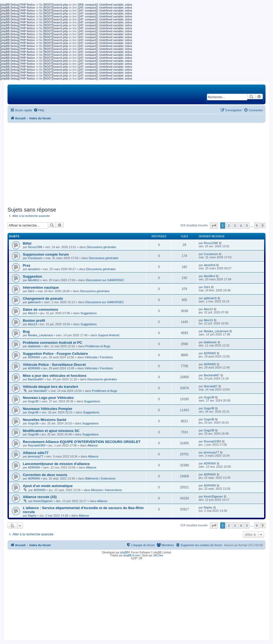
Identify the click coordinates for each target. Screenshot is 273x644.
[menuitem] (39, 110)
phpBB (124, 552)
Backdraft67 (36, 379)
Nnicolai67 (40, 391)
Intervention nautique (41, 287)
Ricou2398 (35, 247)
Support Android (109, 335)
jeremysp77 (36, 456)
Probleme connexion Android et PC (52, 343)
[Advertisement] (136, 165)
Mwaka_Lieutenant (40, 335)
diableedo (34, 346)
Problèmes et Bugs (98, 346)
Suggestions (89, 313)
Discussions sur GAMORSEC (105, 280)
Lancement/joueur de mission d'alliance (56, 464)
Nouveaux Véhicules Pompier (48, 409)
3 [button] (235, 226)
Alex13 (32, 313)
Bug (26, 332)
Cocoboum (35, 258)
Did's (31, 291)
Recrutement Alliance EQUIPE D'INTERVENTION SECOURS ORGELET (82, 442)
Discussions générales (101, 247)
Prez (27, 265)
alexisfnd (34, 269)
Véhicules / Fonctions (99, 357)
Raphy (32, 516)
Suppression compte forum (46, 254)
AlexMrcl (34, 280)
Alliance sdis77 (36, 453)
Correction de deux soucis (45, 475)
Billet (27, 243)
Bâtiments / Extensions (100, 478)
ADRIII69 (34, 357)
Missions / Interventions (106, 490)
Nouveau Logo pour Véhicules (48, 398)
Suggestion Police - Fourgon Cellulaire (55, 354)
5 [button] (247, 226)
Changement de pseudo (43, 298)
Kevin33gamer (43, 501)
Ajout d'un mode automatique (48, 486)
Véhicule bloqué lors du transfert (50, 387)
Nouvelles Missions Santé (45, 420)
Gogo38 (33, 401)
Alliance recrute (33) (40, 497)
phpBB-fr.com (132, 555)
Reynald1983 (37, 445)
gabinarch (34, 302)
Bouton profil (34, 321)
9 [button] (257, 226)
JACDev (158, 555)
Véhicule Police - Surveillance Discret (54, 365)
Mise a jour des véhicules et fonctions (55, 376)
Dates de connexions (41, 310)
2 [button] (229, 226)
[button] (214, 226)
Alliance (92, 445)
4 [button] (241, 226)
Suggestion (32, 276)
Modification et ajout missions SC (51, 431)
